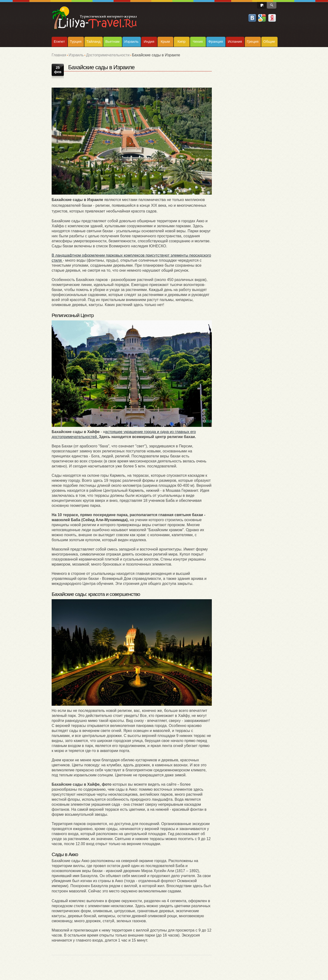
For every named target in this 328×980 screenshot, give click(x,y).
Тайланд (93, 41)
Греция (253, 41)
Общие (269, 41)
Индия (149, 41)
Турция (76, 41)
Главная (59, 55)
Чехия (198, 41)
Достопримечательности (108, 55)
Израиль (131, 41)
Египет (59, 41)
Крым (165, 41)
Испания (235, 41)
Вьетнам (112, 41)
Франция (216, 41)
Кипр (181, 41)
